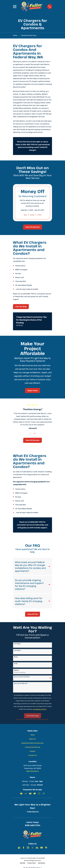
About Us (33, 739)
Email (32, 215)
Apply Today (32, 390)
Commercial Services (33, 747)
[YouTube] (42, 848)
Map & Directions (32, 771)
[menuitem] (23, 863)
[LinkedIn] (37, 848)
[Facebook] (23, 848)
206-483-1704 (33, 825)
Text (25, 215)
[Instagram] (28, 848)
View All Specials (33, 227)
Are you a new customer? (22, 677)
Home (33, 735)
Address (16, 670)
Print (40, 215)
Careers (32, 751)
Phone (16, 657)
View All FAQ (33, 614)
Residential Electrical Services (32, 743)
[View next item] (34, 433)
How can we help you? (21, 684)
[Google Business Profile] (19, 848)
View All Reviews (32, 440)
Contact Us (33, 755)
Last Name (17, 650)
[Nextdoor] (46, 848)
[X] (32, 848)
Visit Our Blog (21, 307)
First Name (17, 644)
